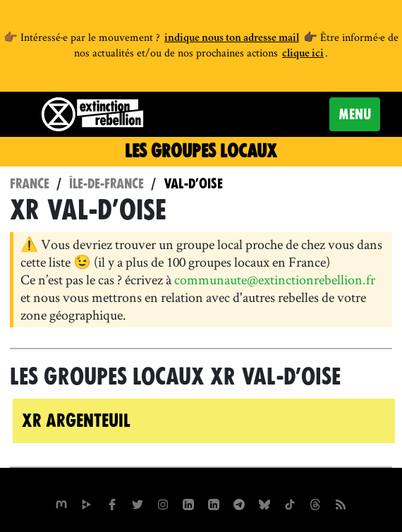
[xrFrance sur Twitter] (138, 502)
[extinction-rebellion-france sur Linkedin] (214, 502)
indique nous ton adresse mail (232, 39)
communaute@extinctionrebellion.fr (275, 279)
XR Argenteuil (77, 421)
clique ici (303, 54)
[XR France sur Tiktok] (290, 502)
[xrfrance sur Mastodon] (61, 502)
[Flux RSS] (341, 502)
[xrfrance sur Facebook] (112, 502)
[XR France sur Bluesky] (264, 502)
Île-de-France (106, 184)
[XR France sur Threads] (315, 502)
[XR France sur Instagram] (239, 502)
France (30, 184)
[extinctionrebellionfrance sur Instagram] (163, 502)
